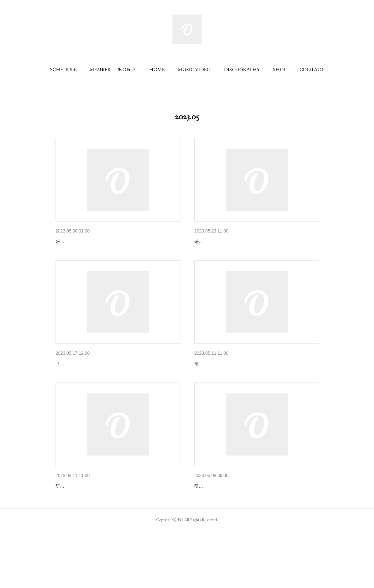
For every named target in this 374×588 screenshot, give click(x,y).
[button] (63, 69)
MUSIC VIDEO (194, 69)
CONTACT (312, 69)
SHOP (280, 69)
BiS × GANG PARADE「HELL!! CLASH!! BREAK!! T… (118, 242)
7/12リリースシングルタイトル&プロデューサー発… (255, 242)
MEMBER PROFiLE (113, 69)
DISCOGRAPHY (242, 69)
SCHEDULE (63, 69)
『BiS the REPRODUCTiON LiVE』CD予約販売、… (115, 524)
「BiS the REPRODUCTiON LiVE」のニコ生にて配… (255, 383)
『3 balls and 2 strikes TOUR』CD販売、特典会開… (115, 383)
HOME (157, 69)
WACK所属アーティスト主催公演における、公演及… (255, 524)
